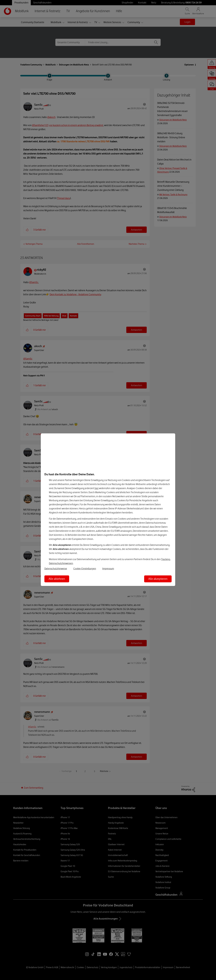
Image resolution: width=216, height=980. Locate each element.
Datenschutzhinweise (56, 569)
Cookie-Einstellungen (85, 569)
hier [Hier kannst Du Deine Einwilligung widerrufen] (97, 488)
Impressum (108, 569)
